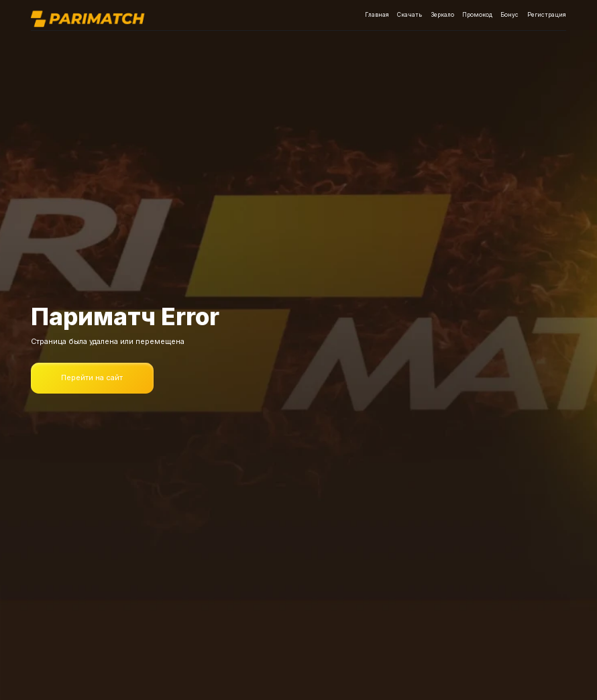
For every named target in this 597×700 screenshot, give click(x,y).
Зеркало (442, 15)
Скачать (410, 15)
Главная (377, 15)
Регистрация (547, 15)
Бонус (509, 15)
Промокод (477, 15)
